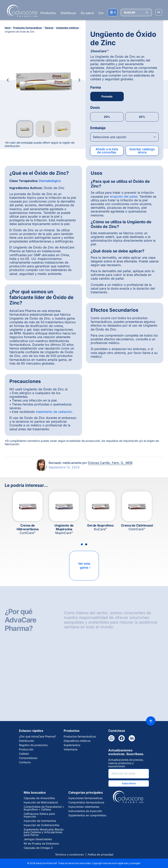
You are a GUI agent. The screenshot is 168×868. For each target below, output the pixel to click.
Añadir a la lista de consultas (107, 151)
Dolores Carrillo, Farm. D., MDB (110, 463)
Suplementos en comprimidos (87, 815)
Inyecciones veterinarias (84, 807)
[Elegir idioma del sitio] (159, 12)
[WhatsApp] (111, 738)
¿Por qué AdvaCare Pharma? (37, 737)
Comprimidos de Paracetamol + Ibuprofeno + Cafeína (44, 808)
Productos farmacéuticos (80, 737)
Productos (48, 13)
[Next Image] (79, 80)
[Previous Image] (8, 80)
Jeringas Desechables (38, 839)
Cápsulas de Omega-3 (38, 848)
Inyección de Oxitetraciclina (42, 825)
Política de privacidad (100, 854)
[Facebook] (122, 738)
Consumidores (28, 758)
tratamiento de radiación (54, 412)
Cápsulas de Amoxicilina (39, 798)
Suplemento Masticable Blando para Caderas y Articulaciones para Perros (44, 832)
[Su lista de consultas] (113, 13)
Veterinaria (70, 749)
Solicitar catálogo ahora (142, 151)
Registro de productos (33, 745)
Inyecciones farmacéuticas (85, 798)
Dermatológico (50, 181)
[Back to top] (151, 721)
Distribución (27, 741)
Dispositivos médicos (77, 741)
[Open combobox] (124, 137)
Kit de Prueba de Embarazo (41, 844)
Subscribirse (129, 783)
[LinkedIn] (132, 738)
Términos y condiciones (69, 854)
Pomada (107, 96)
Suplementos (72, 745)
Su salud (87, 13)
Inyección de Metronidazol (41, 802)
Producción (26, 749)
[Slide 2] (86, 544)
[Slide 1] (82, 544)
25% (142, 117)
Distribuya (68, 13)
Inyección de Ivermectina (40, 821)
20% (107, 117)
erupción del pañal (124, 196)
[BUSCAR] (136, 13)
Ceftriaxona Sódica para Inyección (39, 815)
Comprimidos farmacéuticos (86, 802)
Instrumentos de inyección (85, 811)
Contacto (25, 762)
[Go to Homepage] (21, 11)
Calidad (24, 754)
